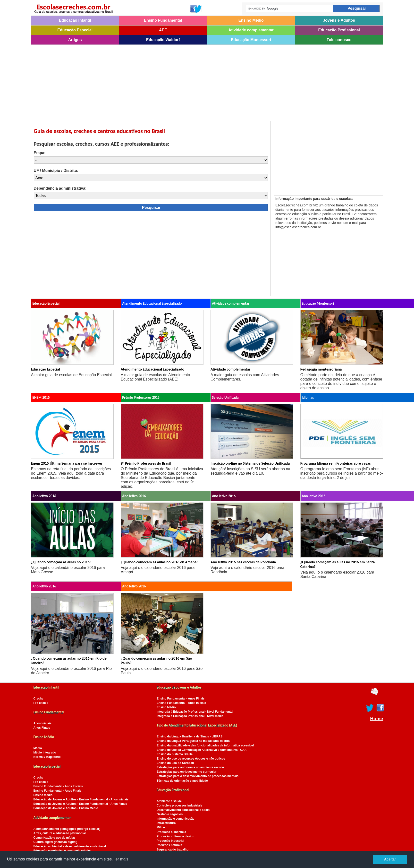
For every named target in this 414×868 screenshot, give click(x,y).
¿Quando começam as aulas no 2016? (61, 562)
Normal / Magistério (47, 757)
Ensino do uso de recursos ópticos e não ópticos (191, 759)
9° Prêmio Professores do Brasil (146, 463)
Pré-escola (41, 703)
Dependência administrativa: (60, 188)
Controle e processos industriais (179, 806)
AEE (163, 30)
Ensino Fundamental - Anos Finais (58, 791)
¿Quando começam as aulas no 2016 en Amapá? (160, 562)
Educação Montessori (251, 40)
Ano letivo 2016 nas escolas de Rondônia (243, 562)
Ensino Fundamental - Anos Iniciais (58, 786)
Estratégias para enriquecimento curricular (186, 772)
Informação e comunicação (176, 819)
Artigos (75, 40)
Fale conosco (339, 40)
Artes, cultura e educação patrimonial (60, 833)
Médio (38, 748)
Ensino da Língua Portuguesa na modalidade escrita (193, 741)
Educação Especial (75, 30)
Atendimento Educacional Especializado (152, 369)
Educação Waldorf (163, 40)
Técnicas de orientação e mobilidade (182, 781)
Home (376, 719)
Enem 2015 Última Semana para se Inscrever (67, 463)
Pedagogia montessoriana (321, 369)
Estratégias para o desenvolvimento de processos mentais (198, 776)
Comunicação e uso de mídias (55, 838)
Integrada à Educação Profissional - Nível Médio (190, 716)
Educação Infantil (75, 20)
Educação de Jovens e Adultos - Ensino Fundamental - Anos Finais (80, 804)
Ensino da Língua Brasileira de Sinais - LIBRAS (190, 736)
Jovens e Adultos (339, 20)
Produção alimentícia (171, 832)
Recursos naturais (169, 845)
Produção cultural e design (175, 836)
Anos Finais (42, 728)
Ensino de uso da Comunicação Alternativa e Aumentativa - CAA (202, 750)
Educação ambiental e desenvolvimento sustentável (70, 846)
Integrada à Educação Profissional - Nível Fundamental (195, 712)
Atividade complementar (251, 30)
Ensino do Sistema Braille (175, 754)
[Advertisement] (177, 81)
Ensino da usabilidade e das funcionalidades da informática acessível (205, 745)
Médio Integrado (45, 753)
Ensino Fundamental (163, 20)
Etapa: (40, 153)
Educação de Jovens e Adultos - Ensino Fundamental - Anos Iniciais (81, 799)
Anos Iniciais (43, 723)
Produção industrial (170, 841)
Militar (161, 827)
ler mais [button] (121, 859)
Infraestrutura (166, 823)
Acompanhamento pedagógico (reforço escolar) (67, 829)
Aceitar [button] (390, 859)
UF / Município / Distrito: (56, 171)
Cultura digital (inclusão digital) (55, 842)
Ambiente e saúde (169, 801)
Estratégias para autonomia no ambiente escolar (190, 767)
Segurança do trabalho (173, 850)
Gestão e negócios (170, 814)
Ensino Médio (251, 20)
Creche (38, 699)
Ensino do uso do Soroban (175, 763)
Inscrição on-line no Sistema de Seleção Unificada (250, 463)
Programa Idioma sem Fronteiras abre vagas (336, 463)
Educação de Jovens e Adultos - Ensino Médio (66, 808)
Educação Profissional (339, 30)
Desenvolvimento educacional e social (183, 810)
